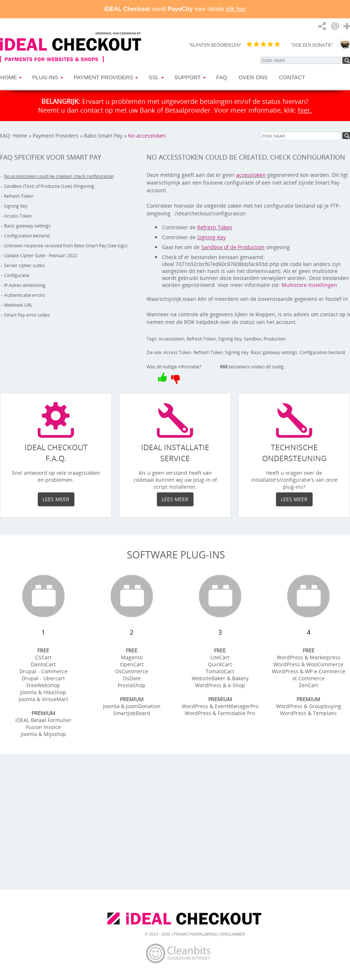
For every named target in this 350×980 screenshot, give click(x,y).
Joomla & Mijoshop (43, 734)
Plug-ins (45, 77)
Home (9, 77)
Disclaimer (233, 934)
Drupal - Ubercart (43, 678)
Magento (132, 657)
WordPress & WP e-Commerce (309, 671)
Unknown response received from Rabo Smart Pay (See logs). (66, 246)
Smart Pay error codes (27, 315)
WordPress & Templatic (309, 713)
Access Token (18, 216)
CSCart (43, 657)
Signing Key (16, 206)
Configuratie (17, 275)
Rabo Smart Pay (103, 136)
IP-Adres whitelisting (25, 285)
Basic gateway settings (27, 226)
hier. (305, 110)
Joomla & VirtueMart (43, 699)
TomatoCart (220, 671)
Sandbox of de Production (233, 247)
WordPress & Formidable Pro (220, 713)
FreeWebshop (43, 685)
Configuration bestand (27, 236)
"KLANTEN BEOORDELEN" (215, 45)
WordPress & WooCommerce (308, 664)
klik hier (236, 9)
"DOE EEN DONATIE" (312, 45)
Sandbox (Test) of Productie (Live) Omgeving (49, 186)
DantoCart (43, 664)
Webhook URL (18, 305)
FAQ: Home (14, 136)
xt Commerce (309, 678)
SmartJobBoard (132, 713)
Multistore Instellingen (309, 285)
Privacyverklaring (195, 934)
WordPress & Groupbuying (309, 706)
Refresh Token (19, 196)
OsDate (132, 678)
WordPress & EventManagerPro (220, 706)
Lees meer (56, 499)
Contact (292, 77)
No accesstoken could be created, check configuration (83, 139)
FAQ (222, 77)
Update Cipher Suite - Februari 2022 (41, 256)
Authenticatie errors (25, 295)
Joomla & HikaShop (43, 692)
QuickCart (220, 664)
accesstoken (251, 175)
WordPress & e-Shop (220, 685)
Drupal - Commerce (43, 671)
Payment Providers (104, 77)
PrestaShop (132, 685)
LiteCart (220, 657)
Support (188, 77)
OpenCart (132, 664)
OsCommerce (132, 671)
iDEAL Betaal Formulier (43, 720)
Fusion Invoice (43, 727)
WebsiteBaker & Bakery (220, 678)
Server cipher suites (24, 265)
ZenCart (308, 685)
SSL (154, 77)
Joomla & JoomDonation (132, 706)
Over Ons (253, 77)
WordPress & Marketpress (309, 657)
